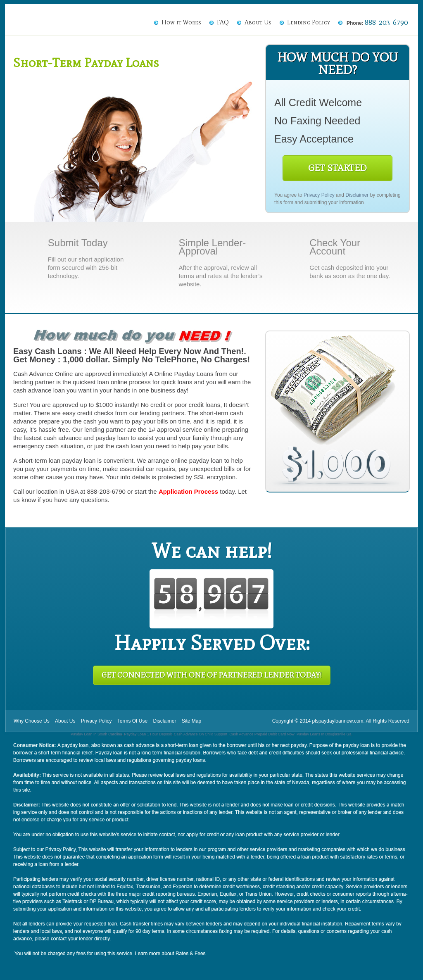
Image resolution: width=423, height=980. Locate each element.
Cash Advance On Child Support (201, 734)
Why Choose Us (32, 721)
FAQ (223, 22)
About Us (258, 22)
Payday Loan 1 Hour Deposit (148, 734)
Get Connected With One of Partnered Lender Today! (212, 675)
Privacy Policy (319, 195)
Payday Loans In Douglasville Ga (324, 734)
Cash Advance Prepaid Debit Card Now (262, 734)
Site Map (191, 721)
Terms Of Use (132, 721)
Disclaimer (357, 195)
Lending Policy (309, 22)
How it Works (181, 22)
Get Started (337, 168)
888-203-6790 (386, 22)
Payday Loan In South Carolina (96, 734)
